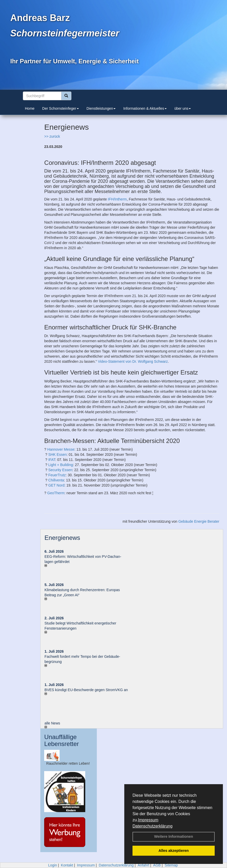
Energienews (62, 538)
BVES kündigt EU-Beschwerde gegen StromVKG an (86, 690)
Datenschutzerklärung (153, 826)
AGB (157, 865)
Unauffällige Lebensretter (62, 740)
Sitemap (171, 865)
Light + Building (61, 465)
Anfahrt (143, 865)
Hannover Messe (61, 449)
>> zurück (52, 136)
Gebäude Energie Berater (199, 521)
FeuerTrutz (57, 475)
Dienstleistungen (101, 108)
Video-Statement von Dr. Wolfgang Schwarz (133, 361)
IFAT (52, 460)
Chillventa (56, 480)
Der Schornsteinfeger (60, 108)
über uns (183, 108)
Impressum (148, 820)
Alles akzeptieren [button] (174, 851)
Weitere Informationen (174, 836)
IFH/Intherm (117, 199)
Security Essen (60, 470)
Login (52, 865)
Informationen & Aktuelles (145, 108)
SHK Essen (58, 455)
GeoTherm (56, 493)
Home (30, 108)
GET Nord (56, 485)
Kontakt (67, 865)
